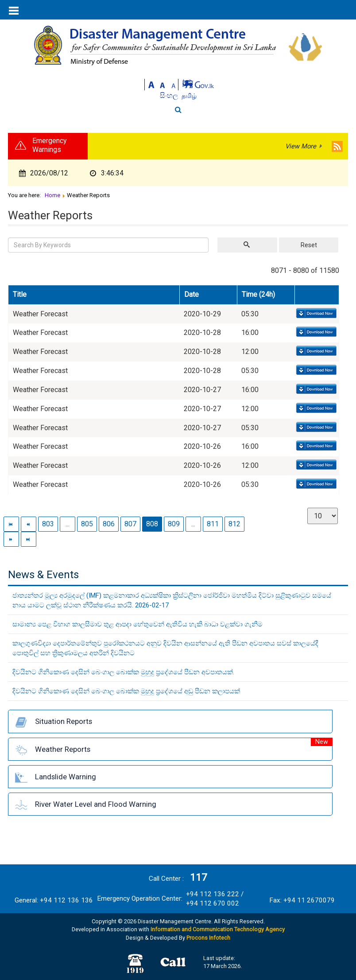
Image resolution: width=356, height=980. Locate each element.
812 (234, 524)
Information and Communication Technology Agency (218, 929)
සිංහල (170, 95)
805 (87, 524)
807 (130, 524)
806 (109, 524)
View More (301, 146)
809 (174, 524)
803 (48, 524)
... (68, 524)
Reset (309, 245)
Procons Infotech (208, 938)
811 (213, 524)
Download (315, 314)
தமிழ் (189, 96)
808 (152, 524)
